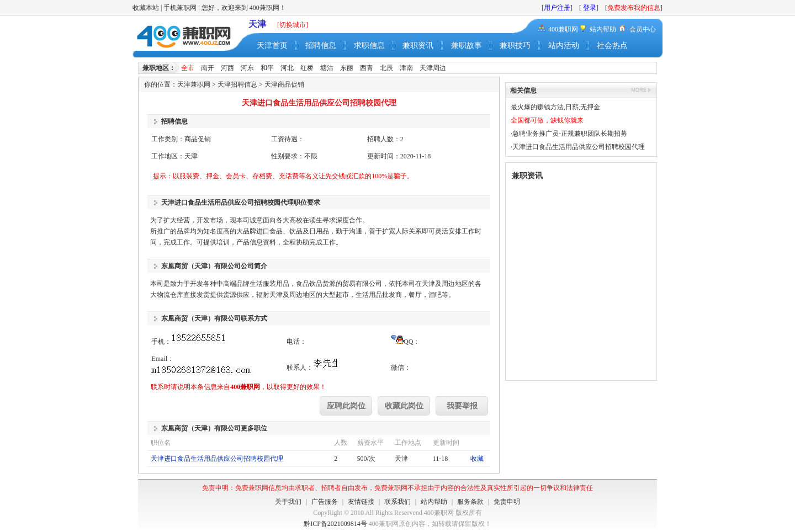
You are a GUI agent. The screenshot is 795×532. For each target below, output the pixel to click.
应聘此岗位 (346, 406)
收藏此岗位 (404, 406)
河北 (287, 68)
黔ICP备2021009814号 (335, 524)
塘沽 (327, 68)
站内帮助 (603, 29)
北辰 (386, 68)
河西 (227, 68)
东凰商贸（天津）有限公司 (201, 266)
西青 (367, 68)
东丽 (347, 68)
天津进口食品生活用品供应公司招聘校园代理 (217, 459)
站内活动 (564, 46)
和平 (267, 68)
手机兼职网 (180, 8)
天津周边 (433, 68)
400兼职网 (563, 29)
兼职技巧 (515, 46)
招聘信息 (321, 46)
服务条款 (470, 502)
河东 (247, 68)
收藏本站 (146, 8)
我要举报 (462, 406)
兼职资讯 (418, 46)
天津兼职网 (194, 84)
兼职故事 (467, 46)
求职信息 (369, 46)
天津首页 (272, 46)
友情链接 (361, 502)
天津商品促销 (284, 84)
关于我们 (288, 502)
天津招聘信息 (237, 84)
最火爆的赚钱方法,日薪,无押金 (555, 107)
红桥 (307, 68)
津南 (406, 68)
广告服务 (325, 502)
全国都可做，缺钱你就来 (547, 120)
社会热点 (612, 46)
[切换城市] (293, 25)
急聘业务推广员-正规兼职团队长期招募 (570, 134)
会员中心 (643, 29)
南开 (208, 68)
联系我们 (397, 502)
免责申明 (507, 502)
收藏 (477, 459)
